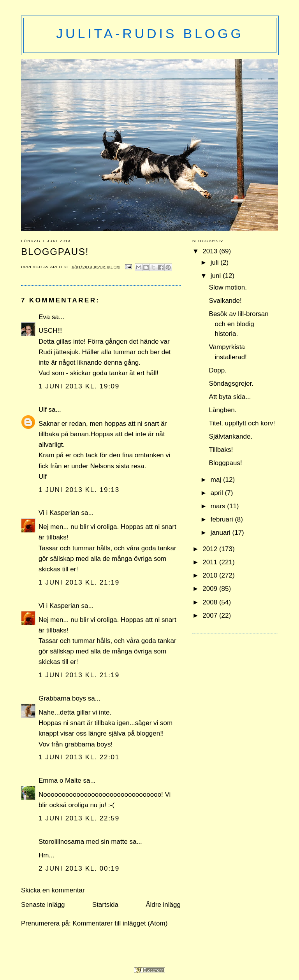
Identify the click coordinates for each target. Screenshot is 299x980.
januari (222, 533)
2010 (211, 575)
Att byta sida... (230, 397)
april (218, 493)
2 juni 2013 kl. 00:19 (79, 868)
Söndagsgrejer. (231, 384)
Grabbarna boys (62, 698)
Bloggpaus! (226, 463)
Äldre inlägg (163, 905)
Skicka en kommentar (53, 890)
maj (217, 480)
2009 (211, 589)
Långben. (223, 410)
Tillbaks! (221, 450)
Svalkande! (225, 301)
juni (217, 276)
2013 (211, 251)
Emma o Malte (60, 781)
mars (219, 506)
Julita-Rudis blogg (150, 33)
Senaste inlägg (43, 905)
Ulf (43, 410)
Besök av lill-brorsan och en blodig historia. (239, 324)
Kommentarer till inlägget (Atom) (120, 923)
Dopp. (218, 370)
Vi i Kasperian (59, 513)
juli (216, 263)
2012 (211, 549)
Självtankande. (231, 436)
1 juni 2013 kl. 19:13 (79, 490)
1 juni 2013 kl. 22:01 (79, 757)
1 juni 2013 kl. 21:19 (79, 582)
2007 (211, 616)
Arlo (57, 267)
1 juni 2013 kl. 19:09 (79, 386)
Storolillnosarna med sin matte (83, 842)
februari (223, 519)
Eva (44, 317)
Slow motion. (228, 287)
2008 (211, 602)
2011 (211, 562)
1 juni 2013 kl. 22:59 (79, 818)
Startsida (105, 905)
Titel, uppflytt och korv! (242, 423)
